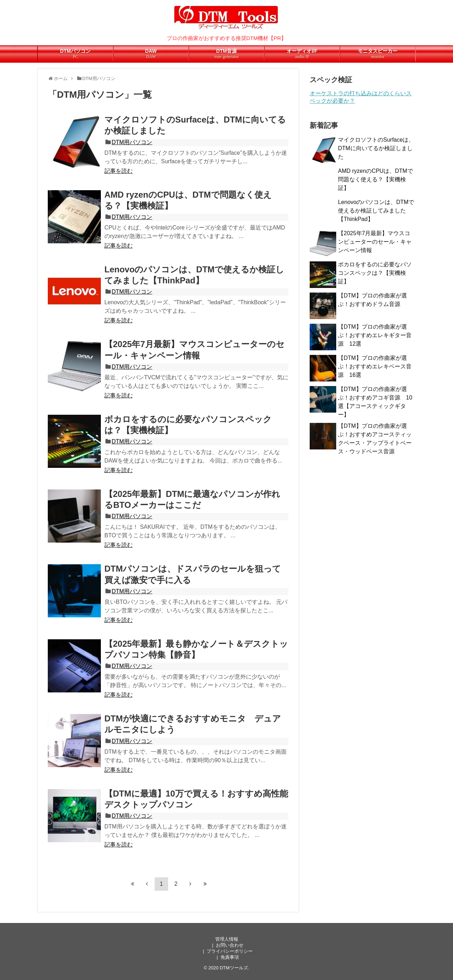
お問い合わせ (230, 945)
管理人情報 (227, 939)
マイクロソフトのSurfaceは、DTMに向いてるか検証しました (376, 148)
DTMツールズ (234, 968)
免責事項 (230, 957)
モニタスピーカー (378, 54)
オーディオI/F (302, 54)
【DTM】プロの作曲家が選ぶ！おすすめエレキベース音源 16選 (375, 366)
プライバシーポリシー (230, 951)
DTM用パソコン (132, 142)
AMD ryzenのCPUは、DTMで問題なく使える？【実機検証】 (375, 179)
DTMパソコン (75, 54)
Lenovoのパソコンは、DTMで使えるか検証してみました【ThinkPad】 (376, 211)
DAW (151, 54)
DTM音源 (226, 54)
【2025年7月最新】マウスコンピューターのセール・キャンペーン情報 (375, 242)
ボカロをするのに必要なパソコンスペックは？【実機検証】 (375, 273)
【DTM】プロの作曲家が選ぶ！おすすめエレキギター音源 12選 (375, 335)
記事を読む (119, 171)
